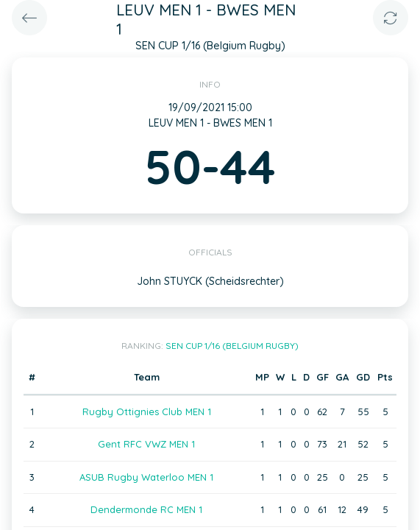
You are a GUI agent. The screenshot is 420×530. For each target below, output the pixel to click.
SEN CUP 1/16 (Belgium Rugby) (232, 346)
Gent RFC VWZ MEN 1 (146, 444)
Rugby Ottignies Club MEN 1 (147, 411)
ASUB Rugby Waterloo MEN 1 (146, 477)
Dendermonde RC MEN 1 (146, 509)
